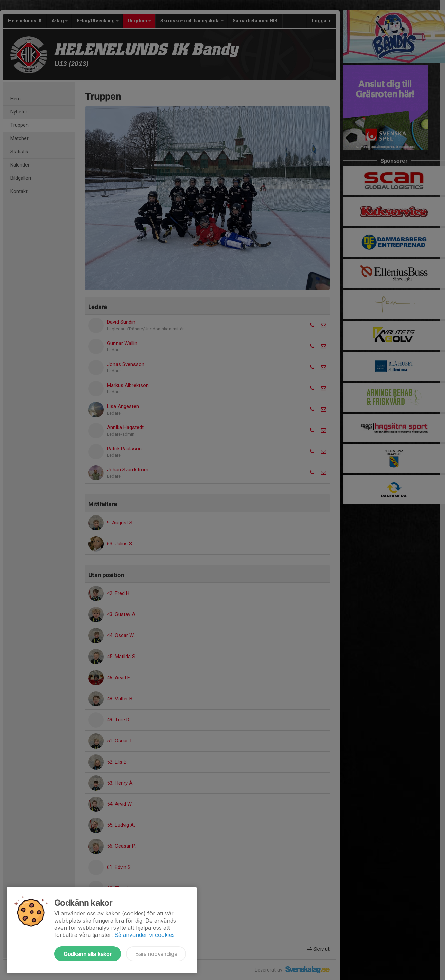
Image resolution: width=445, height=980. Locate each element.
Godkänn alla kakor (88, 954)
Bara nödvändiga (156, 954)
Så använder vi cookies (145, 935)
